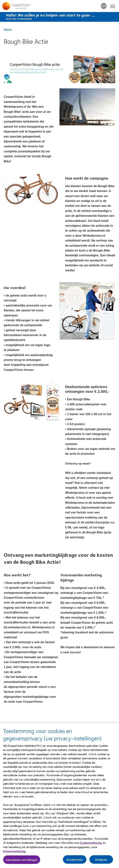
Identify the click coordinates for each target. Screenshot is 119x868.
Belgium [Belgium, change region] (104, 6)
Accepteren (75, 861)
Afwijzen (101, 861)
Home (8, 29)
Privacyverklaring (14, 853)
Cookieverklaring (91, 845)
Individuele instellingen (22, 862)
